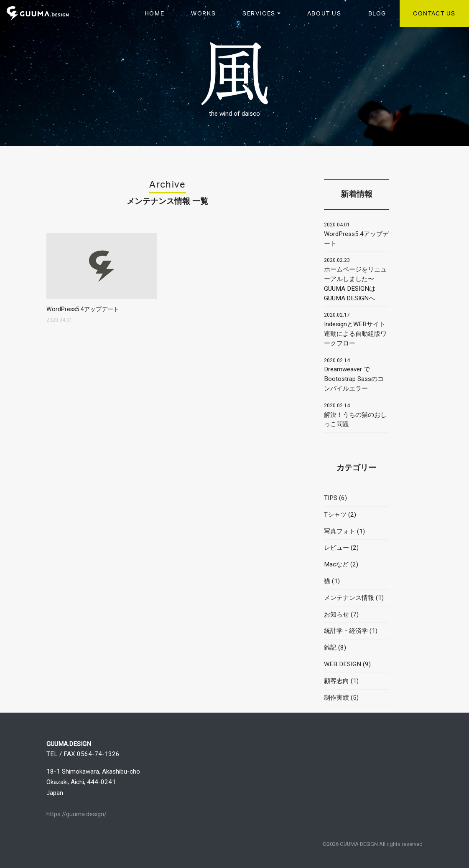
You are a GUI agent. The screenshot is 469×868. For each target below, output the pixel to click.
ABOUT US (324, 13)
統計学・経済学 (346, 631)
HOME (154, 13)
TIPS (331, 498)
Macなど (336, 564)
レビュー (336, 548)
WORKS (203, 13)
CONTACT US (434, 13)
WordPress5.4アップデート (356, 235)
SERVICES (259, 13)
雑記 (330, 647)
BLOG (377, 13)
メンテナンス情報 (349, 598)
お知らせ (336, 614)
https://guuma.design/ (76, 814)
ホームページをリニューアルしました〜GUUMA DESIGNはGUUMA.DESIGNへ (355, 279)
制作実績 (336, 698)
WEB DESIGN (343, 664)
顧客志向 (336, 681)
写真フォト (340, 531)
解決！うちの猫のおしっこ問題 (355, 415)
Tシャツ (335, 515)
